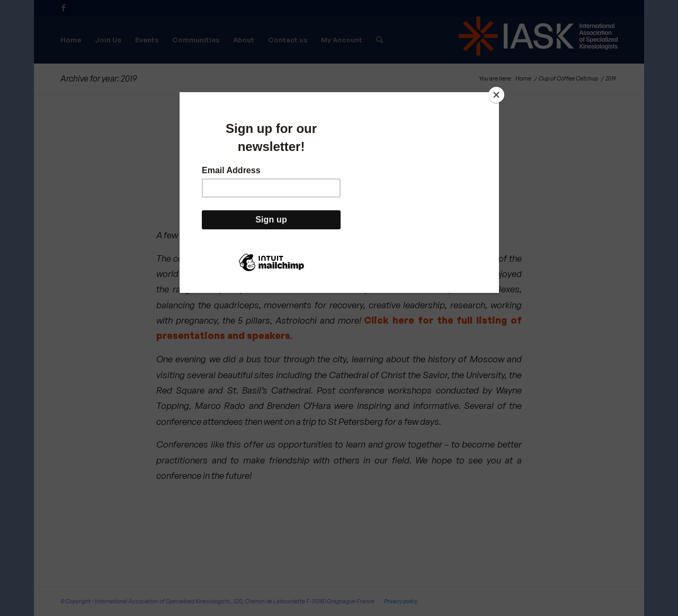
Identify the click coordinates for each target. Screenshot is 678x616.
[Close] (496, 95)
